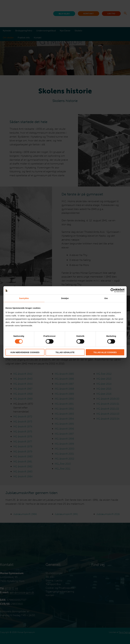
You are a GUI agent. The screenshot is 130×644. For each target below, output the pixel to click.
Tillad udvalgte (65, 352)
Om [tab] (106, 298)
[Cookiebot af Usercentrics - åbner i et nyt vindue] (113, 290)
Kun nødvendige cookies (25, 352)
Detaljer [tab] (65, 298)
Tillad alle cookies (105, 352)
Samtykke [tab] (24, 298)
